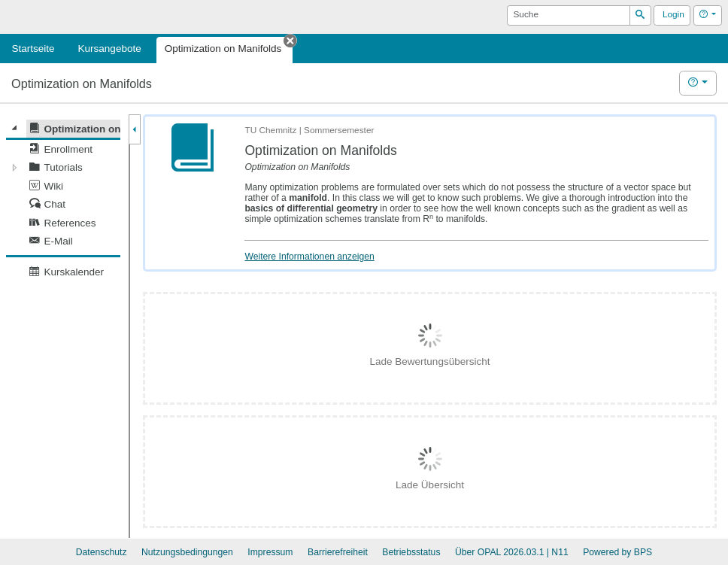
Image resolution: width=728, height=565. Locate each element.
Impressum (270, 552)
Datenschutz (102, 552)
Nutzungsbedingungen (187, 552)
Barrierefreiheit (338, 552)
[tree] (63, 200)
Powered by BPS (617, 552)
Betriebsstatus (411, 552)
